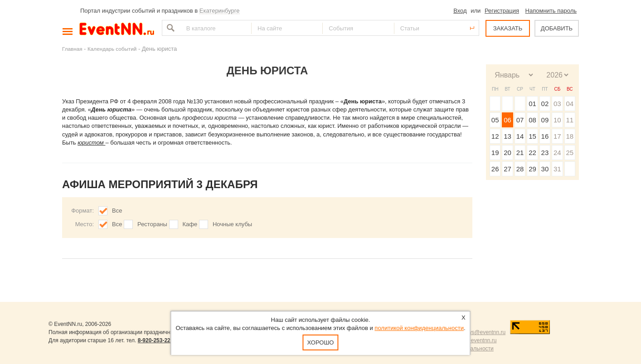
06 (507, 120)
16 (545, 136)
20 (507, 153)
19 (495, 153)
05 (495, 120)
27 (507, 169)
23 (545, 153)
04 (570, 104)
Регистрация (502, 11)
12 (495, 136)
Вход (460, 11)
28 (520, 169)
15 (532, 136)
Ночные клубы (232, 224)
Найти (170, 28)
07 (520, 120)
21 (520, 153)
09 (545, 120)
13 (507, 136)
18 (570, 136)
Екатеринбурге (220, 11)
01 (532, 104)
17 (557, 136)
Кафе (190, 224)
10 (557, 120)
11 (570, 120)
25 (570, 153)
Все (117, 211)
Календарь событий (112, 49)
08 (532, 120)
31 (557, 169)
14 (520, 136)
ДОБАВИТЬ (557, 28)
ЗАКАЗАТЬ (508, 28)
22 (532, 153)
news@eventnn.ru (483, 332)
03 (557, 104)
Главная (72, 49)
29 (532, 169)
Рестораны (152, 224)
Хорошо (321, 342)
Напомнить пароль (551, 11)
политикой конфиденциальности (419, 328)
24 (557, 153)
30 (545, 169)
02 (545, 104)
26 (495, 169)
